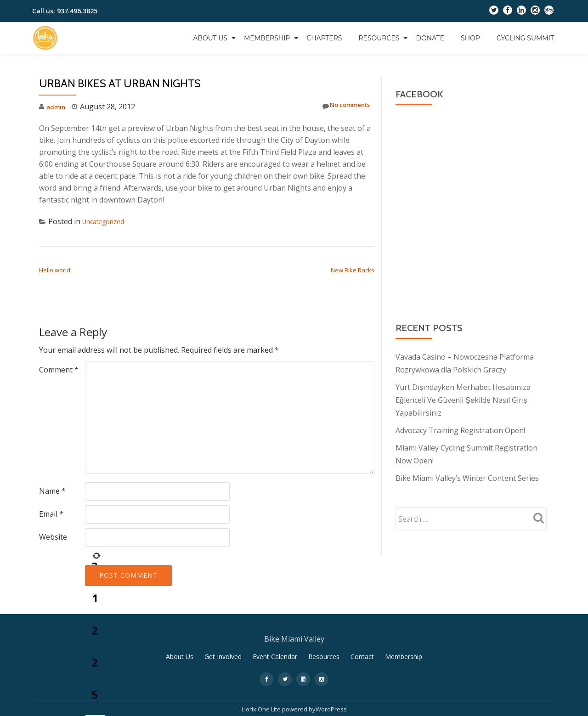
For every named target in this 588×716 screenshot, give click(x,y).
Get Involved (223, 660)
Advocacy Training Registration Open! (460, 430)
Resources (379, 38)
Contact (362, 660)
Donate (430, 38)
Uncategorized (107, 221)
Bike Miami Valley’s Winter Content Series (467, 478)
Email (51, 514)
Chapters (324, 38)
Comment (59, 370)
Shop (470, 38)
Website (53, 537)
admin (57, 107)
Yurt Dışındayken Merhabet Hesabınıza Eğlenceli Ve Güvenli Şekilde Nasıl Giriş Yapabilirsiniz (463, 400)
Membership (267, 38)
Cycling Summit (525, 38)
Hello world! (55, 270)
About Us (210, 38)
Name (52, 491)
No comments (341, 106)
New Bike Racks (353, 270)
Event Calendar (275, 660)
